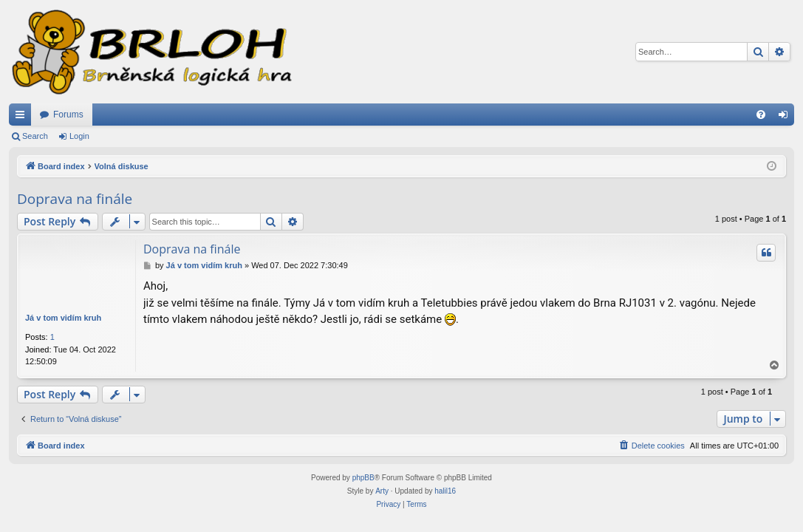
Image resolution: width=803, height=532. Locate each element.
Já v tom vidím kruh (63, 318)
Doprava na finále (75, 199)
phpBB (363, 478)
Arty (382, 491)
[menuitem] (761, 115)
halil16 (445, 491)
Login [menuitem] (786, 117)
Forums (68, 115)
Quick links (23, 117)
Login (79, 136)
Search (35, 136)
